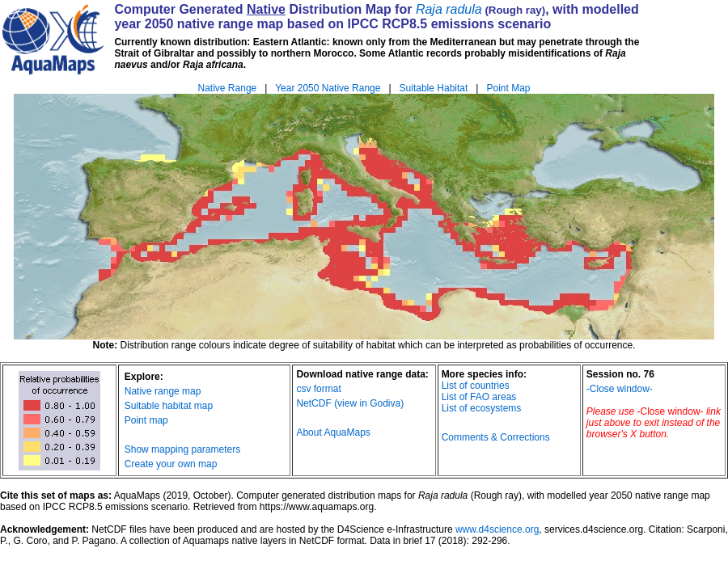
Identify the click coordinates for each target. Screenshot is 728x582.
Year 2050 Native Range (328, 88)
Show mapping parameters (182, 449)
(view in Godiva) (369, 403)
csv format (318, 389)
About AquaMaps (333, 432)
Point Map (508, 88)
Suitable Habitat (434, 88)
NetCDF (313, 403)
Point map (146, 420)
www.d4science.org (497, 529)
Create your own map (171, 464)
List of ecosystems (482, 408)
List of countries (476, 386)
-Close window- (620, 389)
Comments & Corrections (496, 437)
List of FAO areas (479, 397)
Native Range (228, 88)
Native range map (163, 391)
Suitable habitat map (169, 406)
